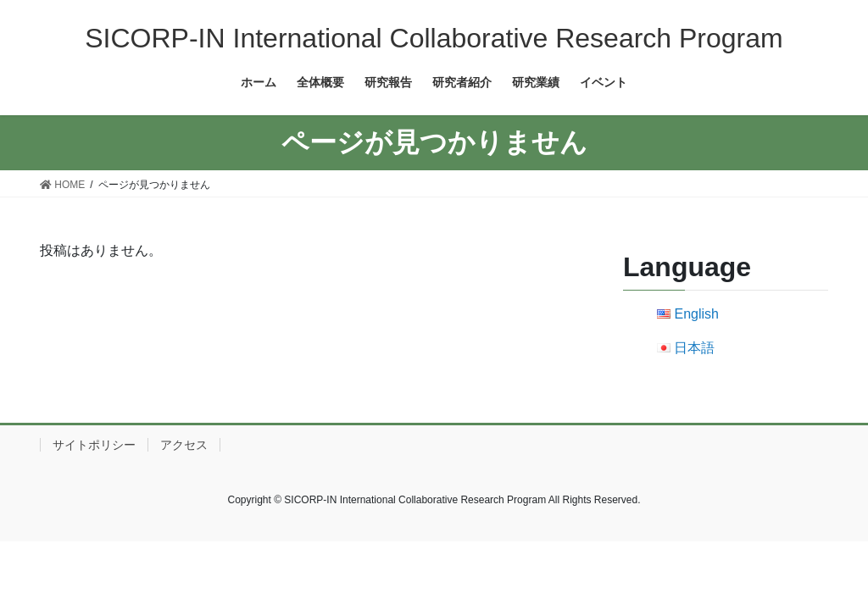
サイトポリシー (94, 445)
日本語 (694, 348)
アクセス (184, 445)
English (696, 314)
